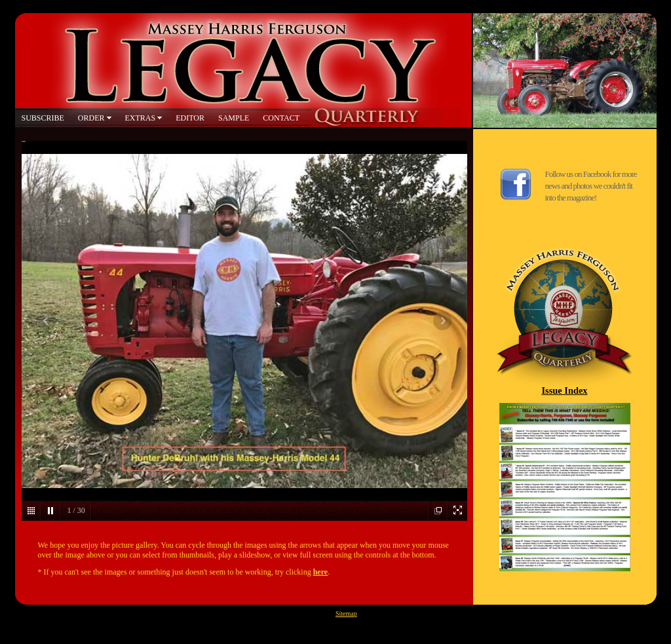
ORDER (91, 118)
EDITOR (190, 118)
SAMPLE (234, 118)
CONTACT (281, 118)
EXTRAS (141, 118)
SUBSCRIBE (43, 118)
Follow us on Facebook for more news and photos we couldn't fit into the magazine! (591, 186)
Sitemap (346, 614)
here (320, 572)
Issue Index (565, 390)
